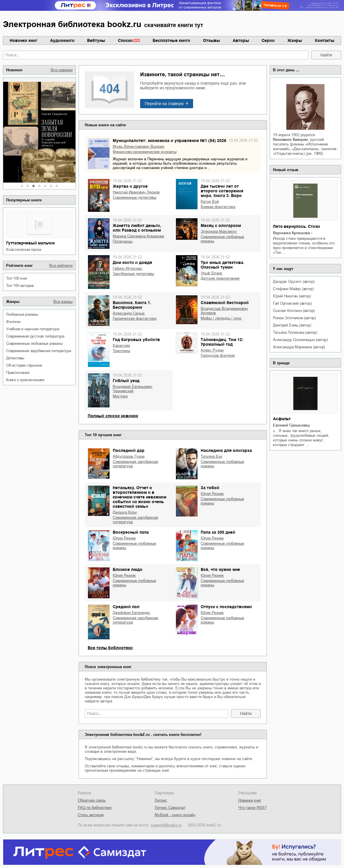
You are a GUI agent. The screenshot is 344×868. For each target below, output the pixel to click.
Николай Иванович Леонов (136, 192)
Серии (268, 40)
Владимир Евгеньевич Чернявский (133, 389)
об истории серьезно (24, 365)
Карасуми (121, 346)
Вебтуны (96, 40)
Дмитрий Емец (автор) (292, 325)
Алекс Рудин (212, 350)
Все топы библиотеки (110, 648)
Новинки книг (23, 40)
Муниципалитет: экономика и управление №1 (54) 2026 (170, 141)
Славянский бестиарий (225, 303)
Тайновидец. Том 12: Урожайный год (222, 342)
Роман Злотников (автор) (294, 318)
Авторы (241, 40)
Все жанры (63, 302)
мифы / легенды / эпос (221, 318)
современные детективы (135, 197)
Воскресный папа (131, 532)
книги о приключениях (25, 380)
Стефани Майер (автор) (293, 289)
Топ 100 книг (17, 278)
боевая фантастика (218, 207)
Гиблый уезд (126, 381)
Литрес (161, 800)
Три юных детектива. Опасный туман (223, 265)
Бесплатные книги (171, 40)
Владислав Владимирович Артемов (224, 311)
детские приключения (220, 278)
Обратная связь (92, 800)
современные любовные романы (34, 344)
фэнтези (13, 322)
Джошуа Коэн (125, 512)
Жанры (295, 40)
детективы (15, 358)
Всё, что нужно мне (220, 569)
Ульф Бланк (211, 273)
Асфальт (282, 419)
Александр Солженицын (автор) (300, 340)
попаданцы (123, 241)
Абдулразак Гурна (129, 456)
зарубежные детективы (133, 274)
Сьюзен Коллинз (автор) (294, 311)
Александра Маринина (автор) (299, 347)
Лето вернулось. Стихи (297, 226)
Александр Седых (129, 313)
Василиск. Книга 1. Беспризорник (132, 305)
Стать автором (91, 815)
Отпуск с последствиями (226, 607)
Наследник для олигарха (226, 450)
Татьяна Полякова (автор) (295, 332)
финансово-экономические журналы (145, 152)
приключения (18, 373)
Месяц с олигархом (221, 226)
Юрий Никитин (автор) (292, 296)
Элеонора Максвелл (219, 231)
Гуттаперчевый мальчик (30, 243)
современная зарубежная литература (38, 351)
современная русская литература (35, 336)
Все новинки (62, 70)
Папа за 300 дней (218, 532)
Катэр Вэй (210, 202)
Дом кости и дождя (132, 262)
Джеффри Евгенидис (132, 613)
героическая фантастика (135, 318)
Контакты (325, 40)
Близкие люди (128, 569)
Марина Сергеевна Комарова (138, 236)
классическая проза (23, 250)
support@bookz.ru (166, 825)
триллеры (121, 351)
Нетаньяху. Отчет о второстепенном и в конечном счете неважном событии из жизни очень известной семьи (140, 497)
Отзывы (211, 40)
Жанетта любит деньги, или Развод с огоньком (137, 228)
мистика (120, 396)
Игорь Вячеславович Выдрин (139, 147)
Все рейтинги (61, 266)
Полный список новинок (113, 416)
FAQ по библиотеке (95, 808)
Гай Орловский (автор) (292, 303)
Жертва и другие (130, 186)
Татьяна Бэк (211, 456)
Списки (125, 40)
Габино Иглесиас (128, 268)
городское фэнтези (218, 355)
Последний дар (129, 450)
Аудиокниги (62, 40)
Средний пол (126, 607)
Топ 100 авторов (20, 286)
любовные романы (22, 314)
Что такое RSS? (252, 808)
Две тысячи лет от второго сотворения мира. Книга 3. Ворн (222, 191)
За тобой (210, 488)
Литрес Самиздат (170, 808)
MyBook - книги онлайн (175, 815)
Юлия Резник (212, 494)
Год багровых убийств (136, 340)
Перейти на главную (164, 104)
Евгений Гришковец (291, 425)
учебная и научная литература (32, 329)
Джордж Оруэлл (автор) (294, 282)
